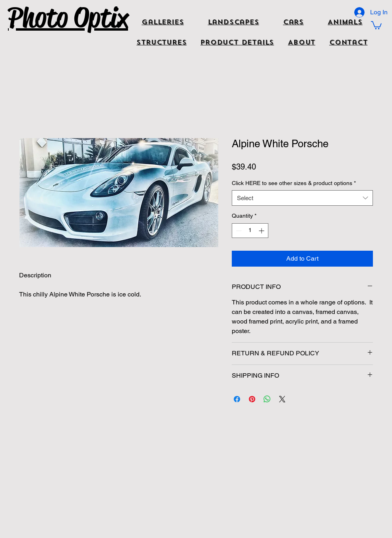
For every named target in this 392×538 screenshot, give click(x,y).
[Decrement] (238, 231)
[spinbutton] (250, 231)
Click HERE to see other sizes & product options (294, 183)
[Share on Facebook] (237, 399)
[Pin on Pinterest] (252, 399)
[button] (376, 25)
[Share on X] (282, 399)
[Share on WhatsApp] (267, 399)
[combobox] (302, 198)
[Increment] (262, 231)
